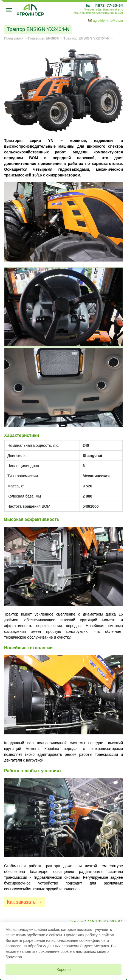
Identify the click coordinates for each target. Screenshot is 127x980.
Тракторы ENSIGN (44, 38)
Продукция (14, 38)
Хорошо (64, 970)
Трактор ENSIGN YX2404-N (86, 38)
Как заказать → (24, 902)
